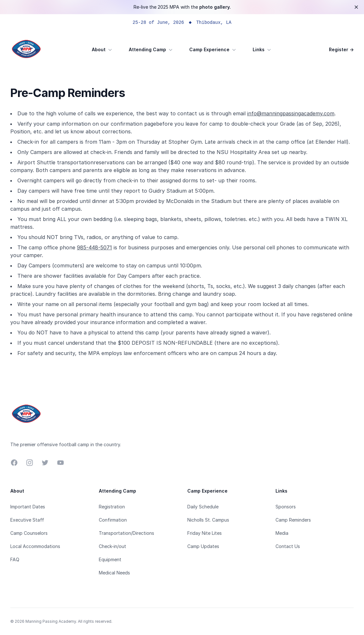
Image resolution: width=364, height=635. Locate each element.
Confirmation (113, 520)
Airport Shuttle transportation (56, 162)
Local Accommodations (35, 546)
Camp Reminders (293, 520)
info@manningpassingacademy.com (291, 113)
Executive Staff (27, 520)
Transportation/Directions (126, 533)
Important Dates (28, 507)
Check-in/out (112, 546)
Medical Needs (114, 573)
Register (341, 49)
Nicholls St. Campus (208, 520)
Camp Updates (203, 546)
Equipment (110, 559)
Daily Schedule (203, 507)
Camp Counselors (29, 533)
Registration (112, 507)
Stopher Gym (185, 142)
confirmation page (133, 124)
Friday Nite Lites (205, 533)
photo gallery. (215, 7)
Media (282, 533)
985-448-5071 (94, 247)
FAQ (15, 559)
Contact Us (288, 546)
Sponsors (286, 507)
